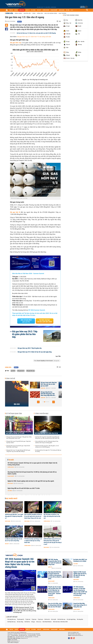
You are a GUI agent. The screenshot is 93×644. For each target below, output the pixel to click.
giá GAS (13, 371)
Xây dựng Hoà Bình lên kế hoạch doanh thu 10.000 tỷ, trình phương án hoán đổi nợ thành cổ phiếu (32, 473)
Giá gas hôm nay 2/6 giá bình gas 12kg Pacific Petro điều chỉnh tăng (18, 446)
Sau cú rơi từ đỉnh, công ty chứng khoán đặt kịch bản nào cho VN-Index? (55, 605)
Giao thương (62, 13)
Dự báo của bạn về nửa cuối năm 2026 (45, 321)
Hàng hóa (9, 13)
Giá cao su (39, 622)
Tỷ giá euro (40, 619)
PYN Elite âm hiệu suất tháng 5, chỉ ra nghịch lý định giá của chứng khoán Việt (33, 541)
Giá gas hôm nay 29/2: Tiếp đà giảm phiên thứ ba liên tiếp (25, 334)
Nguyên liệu (27, 13)
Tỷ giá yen (34, 619)
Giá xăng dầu (80, 619)
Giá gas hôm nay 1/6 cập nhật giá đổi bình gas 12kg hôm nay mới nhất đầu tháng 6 (18, 451)
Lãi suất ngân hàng (71, 619)
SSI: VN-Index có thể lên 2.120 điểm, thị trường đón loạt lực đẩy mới (52, 516)
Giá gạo (33, 622)
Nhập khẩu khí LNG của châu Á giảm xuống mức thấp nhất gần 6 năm (43, 394)
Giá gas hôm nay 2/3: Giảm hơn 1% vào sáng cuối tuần (34, 37)
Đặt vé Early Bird (26, 321)
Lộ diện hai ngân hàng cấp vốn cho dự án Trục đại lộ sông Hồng (14, 540)
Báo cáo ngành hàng (51, 13)
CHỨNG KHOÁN (46, 10)
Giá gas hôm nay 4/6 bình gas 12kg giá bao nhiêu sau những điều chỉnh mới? (19, 438)
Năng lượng (18, 13)
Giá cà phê (54, 619)
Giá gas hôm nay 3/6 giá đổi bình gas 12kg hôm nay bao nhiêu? (19, 442)
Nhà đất (7, 544)
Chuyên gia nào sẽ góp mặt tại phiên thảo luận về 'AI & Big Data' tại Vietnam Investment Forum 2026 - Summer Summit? (55, 591)
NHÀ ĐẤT (39, 10)
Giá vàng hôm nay (12, 619)
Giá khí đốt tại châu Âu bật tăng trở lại (42, 383)
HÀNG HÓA (22, 10)
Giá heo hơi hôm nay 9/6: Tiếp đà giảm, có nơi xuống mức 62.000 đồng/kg (47, 446)
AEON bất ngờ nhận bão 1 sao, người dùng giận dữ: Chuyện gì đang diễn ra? (14, 516)
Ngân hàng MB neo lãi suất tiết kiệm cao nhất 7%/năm (24, 488)
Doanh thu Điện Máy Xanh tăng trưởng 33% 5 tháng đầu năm (80, 605)
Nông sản (40, 13)
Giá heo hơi (47, 619)
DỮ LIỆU (68, 10)
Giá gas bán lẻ (21, 371)
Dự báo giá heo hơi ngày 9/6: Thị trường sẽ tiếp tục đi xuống (48, 451)
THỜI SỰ (11, 10)
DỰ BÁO (16, 10)
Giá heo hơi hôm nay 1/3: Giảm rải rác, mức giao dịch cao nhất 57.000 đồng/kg (36, 33)
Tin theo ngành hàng (71, 15)
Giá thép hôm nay (11, 622)
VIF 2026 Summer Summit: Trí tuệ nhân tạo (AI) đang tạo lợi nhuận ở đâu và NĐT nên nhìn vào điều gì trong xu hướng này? (25, 610)
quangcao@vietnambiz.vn (77, 635)
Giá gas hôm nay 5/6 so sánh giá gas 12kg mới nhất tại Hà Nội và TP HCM (18, 432)
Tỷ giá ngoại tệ (21, 619)
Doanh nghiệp (11, 476)
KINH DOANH (62, 10)
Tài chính (10, 491)
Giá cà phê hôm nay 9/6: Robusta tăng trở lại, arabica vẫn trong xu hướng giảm (47, 442)
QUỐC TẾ (27, 10)
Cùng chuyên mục (42, 414)
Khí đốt (17, 404)
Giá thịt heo (27, 622)
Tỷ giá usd (28, 619)
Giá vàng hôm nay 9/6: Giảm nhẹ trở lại (46, 433)
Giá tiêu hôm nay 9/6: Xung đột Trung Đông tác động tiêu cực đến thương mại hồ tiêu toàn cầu (47, 438)
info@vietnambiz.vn (15, 641)
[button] (38, 402)
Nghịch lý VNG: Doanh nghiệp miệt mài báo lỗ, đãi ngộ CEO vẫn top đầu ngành (31, 481)
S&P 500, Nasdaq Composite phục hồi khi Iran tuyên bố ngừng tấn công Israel (55, 562)
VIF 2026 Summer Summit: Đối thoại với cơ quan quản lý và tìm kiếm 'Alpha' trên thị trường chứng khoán (32, 464)
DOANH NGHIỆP (54, 10)
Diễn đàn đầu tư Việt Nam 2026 (60, 622)
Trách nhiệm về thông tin (13, 642)
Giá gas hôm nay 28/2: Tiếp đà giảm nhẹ (30, 348)
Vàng (34, 13)
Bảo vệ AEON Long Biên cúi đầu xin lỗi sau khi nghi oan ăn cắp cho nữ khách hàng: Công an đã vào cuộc (33, 516)
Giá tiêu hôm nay (61, 619)
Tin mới (11, 460)
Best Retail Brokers (47, 622)
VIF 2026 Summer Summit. (37, 310)
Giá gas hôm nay (16, 43)
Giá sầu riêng (20, 622)
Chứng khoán (11, 467)
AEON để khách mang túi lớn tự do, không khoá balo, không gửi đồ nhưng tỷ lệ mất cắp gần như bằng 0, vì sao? (53, 542)
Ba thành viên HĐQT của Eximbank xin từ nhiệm (80, 560)
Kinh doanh (10, 483)
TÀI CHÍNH (33, 10)
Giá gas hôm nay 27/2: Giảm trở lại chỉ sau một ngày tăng (35, 352)
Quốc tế (50, 567)
